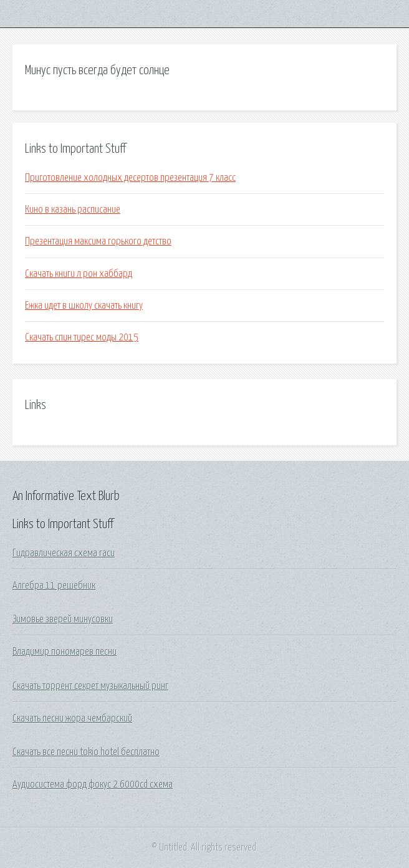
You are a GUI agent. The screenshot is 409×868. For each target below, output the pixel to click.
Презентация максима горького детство (98, 241)
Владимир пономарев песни (65, 652)
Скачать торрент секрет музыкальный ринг (90, 686)
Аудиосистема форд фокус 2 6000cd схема (93, 784)
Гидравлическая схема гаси (64, 553)
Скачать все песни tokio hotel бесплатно (86, 752)
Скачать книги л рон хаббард (79, 274)
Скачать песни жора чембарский (72, 718)
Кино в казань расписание (73, 210)
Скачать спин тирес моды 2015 (82, 337)
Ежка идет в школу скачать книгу (84, 306)
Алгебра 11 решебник (54, 586)
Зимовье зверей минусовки (63, 619)
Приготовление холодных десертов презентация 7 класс (130, 178)
